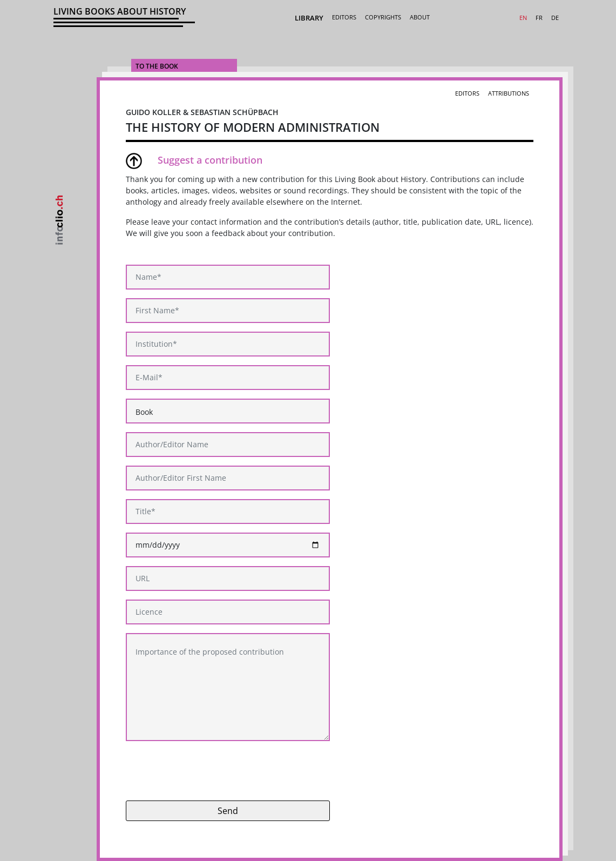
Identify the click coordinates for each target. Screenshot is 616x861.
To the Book (157, 66)
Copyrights (383, 17)
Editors (344, 17)
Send (228, 811)
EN (523, 18)
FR (539, 18)
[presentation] (208, 771)
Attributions (509, 93)
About (420, 17)
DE (555, 18)
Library (309, 18)
